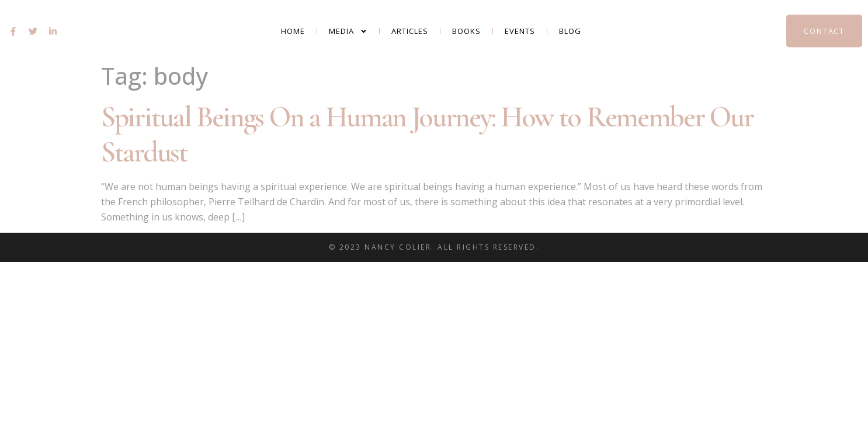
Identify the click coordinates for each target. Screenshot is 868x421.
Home (293, 31)
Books (466, 31)
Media (348, 31)
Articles (410, 31)
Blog (570, 31)
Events (520, 31)
